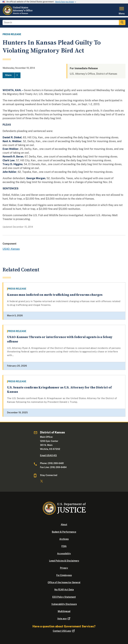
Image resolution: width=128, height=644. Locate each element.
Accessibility (64, 554)
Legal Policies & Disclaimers (64, 561)
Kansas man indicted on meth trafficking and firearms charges (55, 295)
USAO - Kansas (11, 249)
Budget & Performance (64, 532)
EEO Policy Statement (64, 597)
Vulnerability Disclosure (64, 604)
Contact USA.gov (64, 631)
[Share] (12, 75)
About (64, 525)
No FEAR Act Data (64, 590)
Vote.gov (64, 619)
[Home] (18, 14)
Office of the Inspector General (64, 582)
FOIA (64, 546)
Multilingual (64, 611)
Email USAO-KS (48, 455)
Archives (64, 539)
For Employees (64, 575)
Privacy (64, 568)
